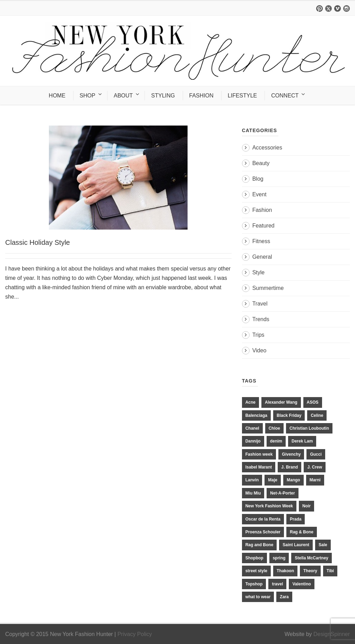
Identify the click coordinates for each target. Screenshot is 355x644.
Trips (258, 335)
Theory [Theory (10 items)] (310, 571)
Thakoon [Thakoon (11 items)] (285, 571)
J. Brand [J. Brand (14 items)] (289, 467)
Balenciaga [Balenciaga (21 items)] (256, 415)
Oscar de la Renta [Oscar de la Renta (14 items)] (263, 519)
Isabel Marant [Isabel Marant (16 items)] (259, 467)
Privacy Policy (135, 634)
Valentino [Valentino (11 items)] (301, 584)
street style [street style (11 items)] (256, 571)
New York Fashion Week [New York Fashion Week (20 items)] (269, 506)
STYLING (163, 96)
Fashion (262, 210)
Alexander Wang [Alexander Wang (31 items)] (281, 402)
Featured (263, 226)
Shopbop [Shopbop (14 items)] (254, 558)
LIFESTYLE (242, 96)
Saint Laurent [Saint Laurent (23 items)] (296, 545)
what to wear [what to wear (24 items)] (258, 597)
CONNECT (285, 96)
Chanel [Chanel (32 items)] (252, 428)
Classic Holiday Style (38, 242)
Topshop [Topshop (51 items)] (254, 584)
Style (259, 272)
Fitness (261, 241)
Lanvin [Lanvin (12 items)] (252, 480)
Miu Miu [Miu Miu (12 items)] (253, 493)
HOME (57, 96)
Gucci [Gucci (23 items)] (316, 454)
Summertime (268, 288)
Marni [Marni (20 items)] (315, 480)
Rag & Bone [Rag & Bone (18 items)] (302, 532)
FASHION (201, 96)
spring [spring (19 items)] (279, 558)
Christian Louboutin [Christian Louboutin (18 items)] (309, 428)
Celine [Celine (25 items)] (317, 415)
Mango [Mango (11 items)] (293, 480)
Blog (258, 179)
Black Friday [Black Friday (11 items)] (289, 415)
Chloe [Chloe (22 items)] (274, 428)
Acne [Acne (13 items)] (250, 402)
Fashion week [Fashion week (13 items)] (259, 454)
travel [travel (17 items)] (277, 584)
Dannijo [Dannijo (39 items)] (253, 441)
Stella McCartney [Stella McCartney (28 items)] (311, 558)
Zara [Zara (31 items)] (284, 597)
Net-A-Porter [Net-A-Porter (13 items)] (282, 493)
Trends (261, 319)
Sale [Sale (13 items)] (323, 545)
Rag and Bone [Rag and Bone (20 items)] (259, 545)
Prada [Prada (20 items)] (296, 519)
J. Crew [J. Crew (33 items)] (315, 467)
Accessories (267, 148)
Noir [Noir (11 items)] (306, 506)
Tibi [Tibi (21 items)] (330, 571)
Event (259, 194)
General (262, 257)
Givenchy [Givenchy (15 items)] (291, 454)
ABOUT (123, 96)
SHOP (88, 96)
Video (259, 350)
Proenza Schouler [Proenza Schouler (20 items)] (263, 532)
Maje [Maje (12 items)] (273, 480)
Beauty (261, 163)
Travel (260, 304)
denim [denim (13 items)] (276, 441)
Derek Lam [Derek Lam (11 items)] (302, 441)
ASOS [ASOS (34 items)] (313, 402)
